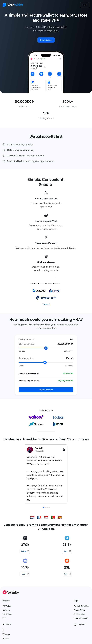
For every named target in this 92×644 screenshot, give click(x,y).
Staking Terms (80, 614)
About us (6, 610)
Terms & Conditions (82, 606)
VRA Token (7, 606)
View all (46, 304)
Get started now (46, 40)
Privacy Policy (79, 610)
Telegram (6, 634)
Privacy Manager (81, 618)
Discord (6, 638)
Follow (24, 551)
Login (85, 5)
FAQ (4, 618)
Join (66, 551)
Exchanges (7, 614)
